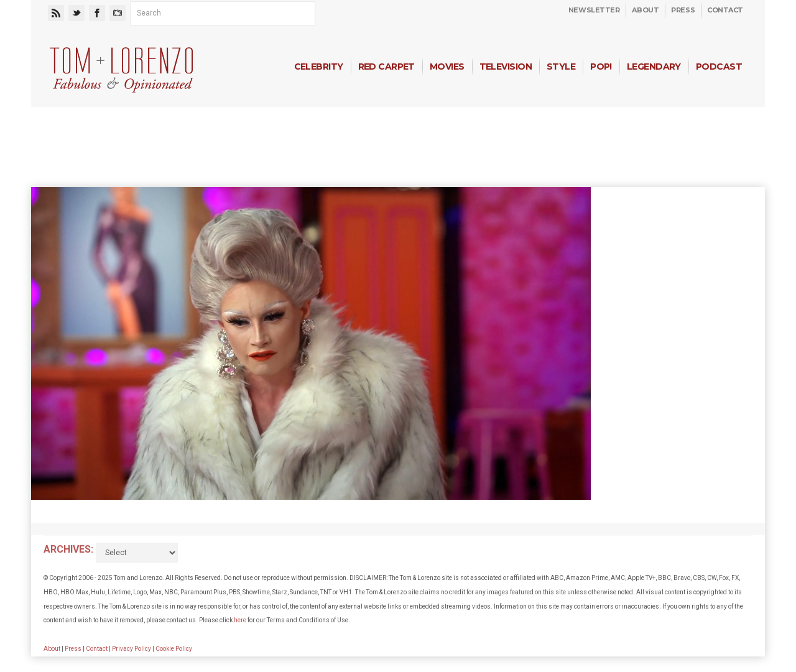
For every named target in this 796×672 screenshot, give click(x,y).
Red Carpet (386, 67)
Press (683, 10)
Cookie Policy (174, 649)
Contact (725, 10)
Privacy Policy (132, 649)
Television (506, 67)
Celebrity (319, 67)
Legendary (654, 67)
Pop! (601, 67)
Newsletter (594, 10)
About (645, 10)
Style (561, 67)
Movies (447, 67)
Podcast (719, 67)
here (240, 620)
